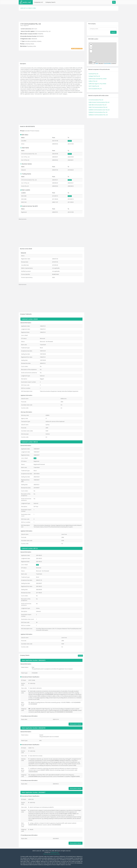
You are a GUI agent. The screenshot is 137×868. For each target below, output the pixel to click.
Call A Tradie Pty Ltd (94, 86)
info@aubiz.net (55, 852)
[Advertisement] (68, 16)
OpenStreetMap (107, 63)
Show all (80, 656)
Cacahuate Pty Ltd (93, 74)
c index (34, 8)
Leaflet (97, 63)
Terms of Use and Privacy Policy (52, 854)
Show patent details (76, 724)
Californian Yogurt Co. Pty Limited (97, 84)
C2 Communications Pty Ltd (96, 100)
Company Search (50, 2)
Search (113, 32)
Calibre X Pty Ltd (93, 81)
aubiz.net (23, 8)
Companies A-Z (38, 2)
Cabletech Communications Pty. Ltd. (98, 112)
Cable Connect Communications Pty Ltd (99, 102)
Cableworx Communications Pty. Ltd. (98, 115)
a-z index (29, 8)
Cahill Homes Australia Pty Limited (98, 79)
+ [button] (91, 45)
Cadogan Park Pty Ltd (94, 76)
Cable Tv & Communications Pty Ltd (98, 107)
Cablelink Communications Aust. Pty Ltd (99, 110)
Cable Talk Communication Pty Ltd (97, 105)
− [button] (91, 47)
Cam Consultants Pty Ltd (95, 89)
